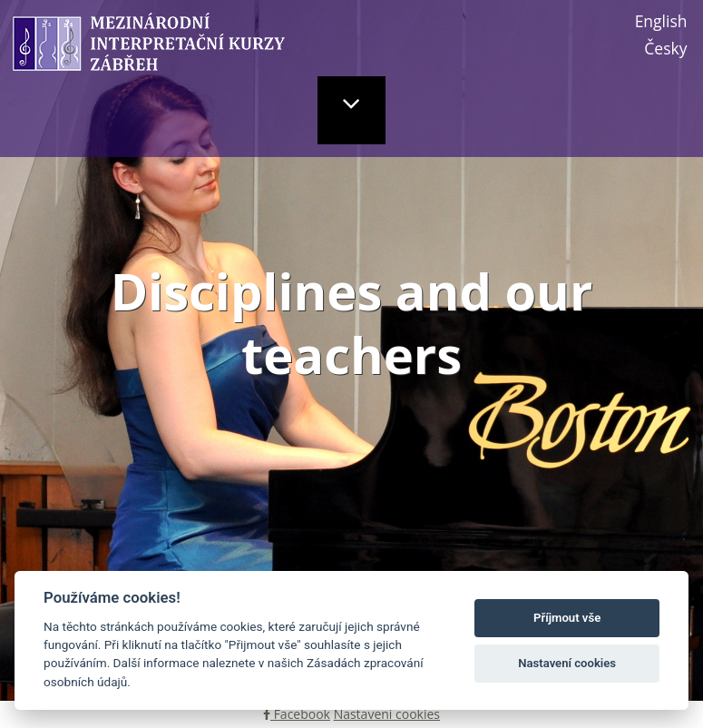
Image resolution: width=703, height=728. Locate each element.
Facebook (297, 714)
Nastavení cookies (387, 714)
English (661, 21)
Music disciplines (161, 557)
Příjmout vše (567, 618)
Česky (665, 48)
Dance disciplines (435, 557)
